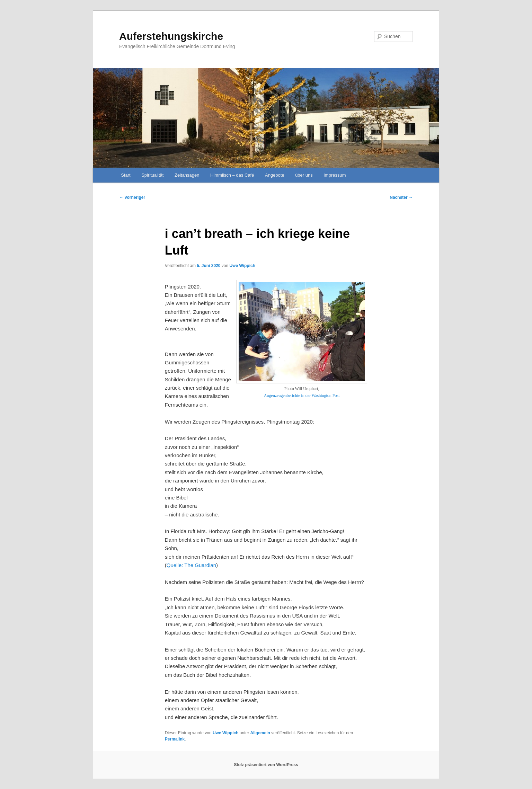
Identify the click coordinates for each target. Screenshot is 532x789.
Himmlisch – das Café (232, 175)
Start (126, 175)
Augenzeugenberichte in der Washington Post (302, 396)
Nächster (401, 197)
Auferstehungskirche (171, 36)
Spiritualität (152, 175)
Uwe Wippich (242, 266)
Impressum (335, 175)
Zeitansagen (187, 175)
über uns (304, 175)
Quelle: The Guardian (191, 565)
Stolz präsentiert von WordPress (266, 765)
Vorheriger (132, 197)
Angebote (275, 175)
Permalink (175, 739)
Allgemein (260, 733)
